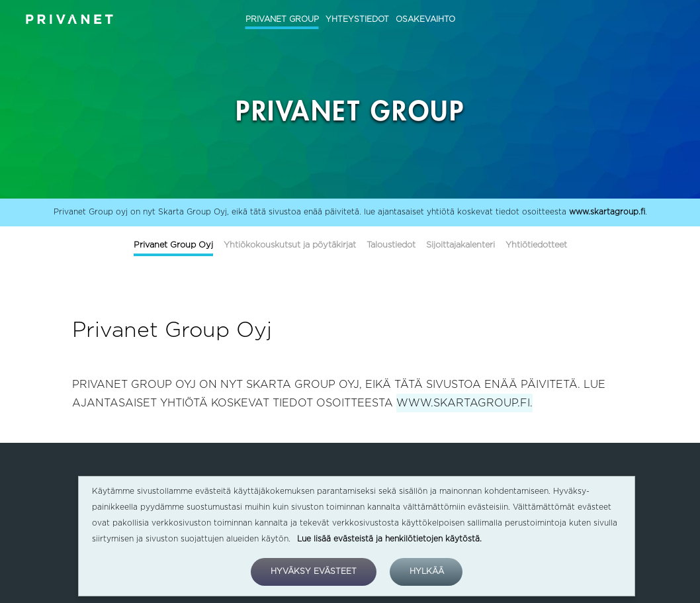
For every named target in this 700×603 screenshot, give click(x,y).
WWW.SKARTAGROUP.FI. (464, 403)
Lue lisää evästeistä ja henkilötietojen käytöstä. (389, 539)
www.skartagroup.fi (607, 212)
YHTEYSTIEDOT (357, 19)
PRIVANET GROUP (282, 19)
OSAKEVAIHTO (425, 19)
